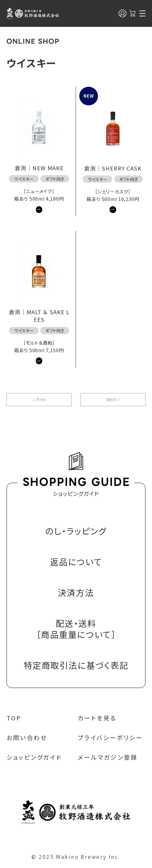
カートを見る (97, 718)
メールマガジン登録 (108, 757)
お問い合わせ (27, 737)
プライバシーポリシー (110, 737)
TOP (14, 718)
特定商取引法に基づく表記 (76, 665)
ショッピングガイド (34, 757)
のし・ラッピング (76, 531)
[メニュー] (142, 13)
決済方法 (76, 593)
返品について (76, 562)
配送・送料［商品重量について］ (76, 629)
